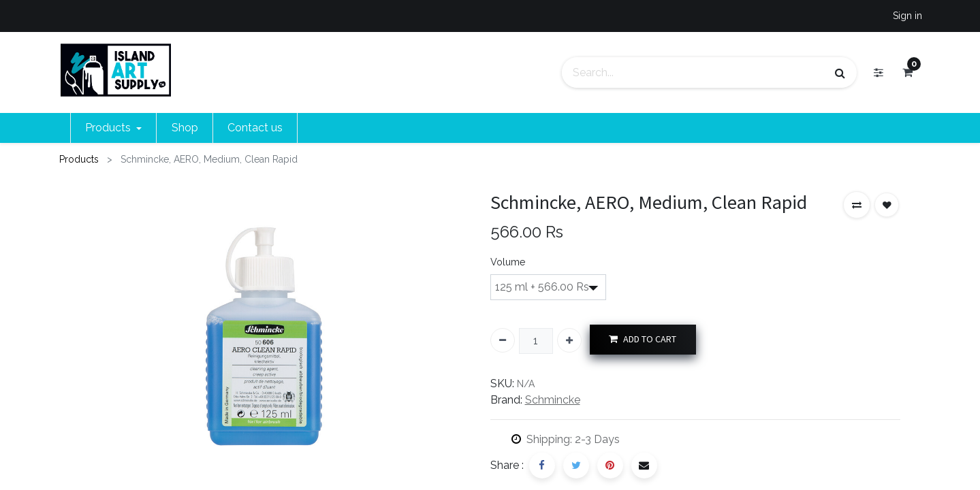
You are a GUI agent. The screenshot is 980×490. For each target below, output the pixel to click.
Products (79, 159)
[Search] (840, 73)
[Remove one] (503, 340)
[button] (857, 205)
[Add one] (569, 340)
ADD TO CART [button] (643, 339)
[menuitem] (184, 128)
